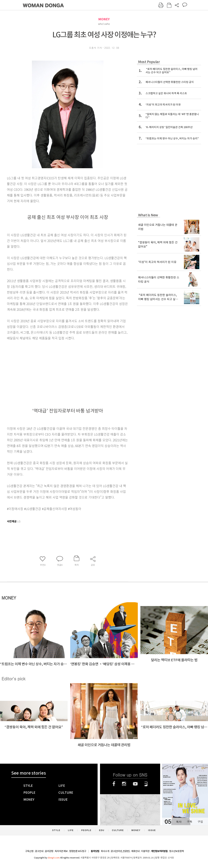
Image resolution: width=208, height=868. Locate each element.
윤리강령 (49, 851)
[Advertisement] (59, 368)
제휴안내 (135, 851)
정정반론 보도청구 (78, 851)
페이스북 (114, 784)
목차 (179, 822)
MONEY (104, 19)
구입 (200, 822)
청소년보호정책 (176, 851)
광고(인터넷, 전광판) (120, 851)
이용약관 (145, 851)
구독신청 (29, 851)
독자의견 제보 (61, 851)
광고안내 (39, 851)
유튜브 (135, 784)
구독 (189, 822)
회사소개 (105, 851)
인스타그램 (124, 784)
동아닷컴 (95, 851)
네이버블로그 (146, 784)
